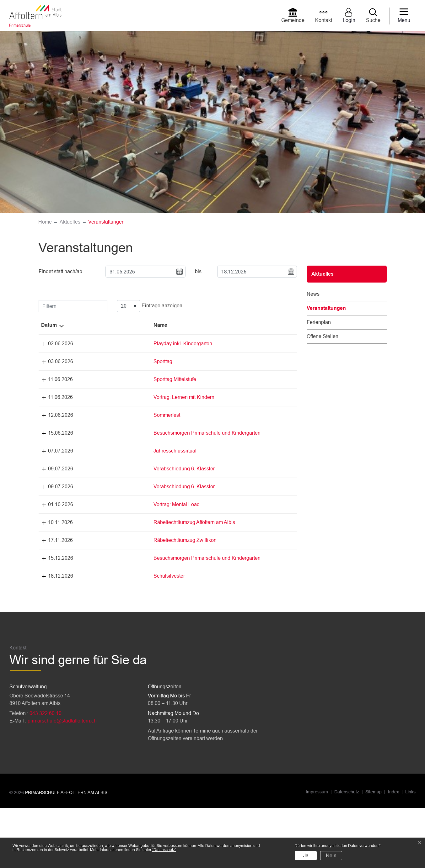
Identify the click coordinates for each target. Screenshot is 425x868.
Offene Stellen (323, 336)
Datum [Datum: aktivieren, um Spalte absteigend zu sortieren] (49, 325)
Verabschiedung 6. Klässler (102, 491)
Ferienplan (319, 322)
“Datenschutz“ (164, 850)
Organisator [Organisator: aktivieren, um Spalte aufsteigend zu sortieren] (208, 325)
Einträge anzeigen (150, 306)
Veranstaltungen (326, 310)
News (313, 294)
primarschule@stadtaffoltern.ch (62, 781)
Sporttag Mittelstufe (93, 379)
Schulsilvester (87, 636)
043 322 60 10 (46, 773)
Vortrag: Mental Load (94, 542)
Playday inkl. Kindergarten (101, 344)
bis (198, 271)
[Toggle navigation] (404, 16)
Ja (306, 856)
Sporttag (81, 361)
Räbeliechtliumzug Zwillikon (103, 593)
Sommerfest (85, 430)
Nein (331, 856)
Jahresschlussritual (93, 473)
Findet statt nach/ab (60, 271)
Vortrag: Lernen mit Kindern (102, 405)
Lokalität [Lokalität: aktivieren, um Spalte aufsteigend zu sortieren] (165, 325)
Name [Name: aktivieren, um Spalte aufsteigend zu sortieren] (78, 325)
